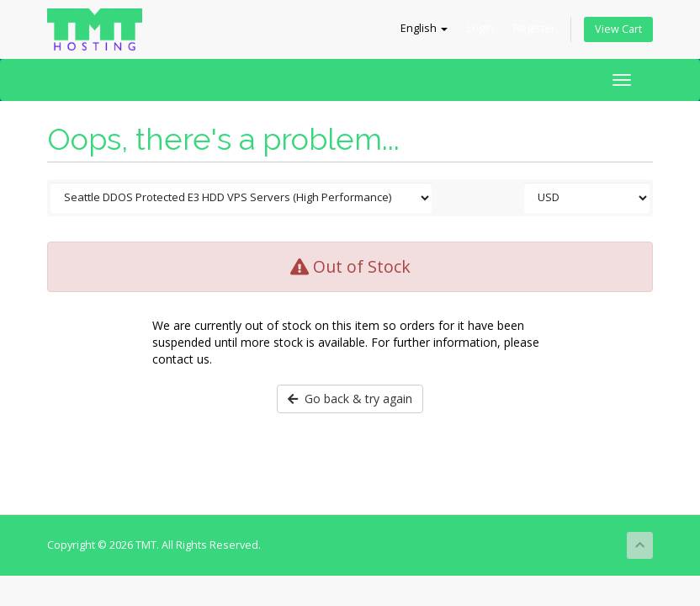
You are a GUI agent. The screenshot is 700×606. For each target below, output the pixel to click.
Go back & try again (350, 399)
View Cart (618, 29)
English (424, 28)
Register (534, 28)
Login (480, 28)
